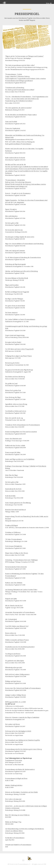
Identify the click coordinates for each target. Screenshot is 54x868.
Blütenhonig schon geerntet (14, 667)
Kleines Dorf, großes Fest (13, 390)
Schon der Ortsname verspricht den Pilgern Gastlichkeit (22, 717)
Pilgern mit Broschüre (12, 285)
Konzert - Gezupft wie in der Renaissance (18, 193)
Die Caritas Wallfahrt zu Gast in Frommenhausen (20, 319)
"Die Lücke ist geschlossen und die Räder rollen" (20, 65)
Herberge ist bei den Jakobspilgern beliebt (18, 731)
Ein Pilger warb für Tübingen (14, 299)
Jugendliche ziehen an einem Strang (16, 404)
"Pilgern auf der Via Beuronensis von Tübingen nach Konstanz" (24, 56)
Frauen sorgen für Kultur (13, 452)
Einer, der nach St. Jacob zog (14, 418)
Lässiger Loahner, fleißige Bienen (16, 695)
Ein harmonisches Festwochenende (16, 567)
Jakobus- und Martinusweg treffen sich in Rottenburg (21, 271)
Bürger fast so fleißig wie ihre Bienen (17, 553)
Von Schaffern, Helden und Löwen (16, 411)
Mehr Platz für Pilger (12, 475)
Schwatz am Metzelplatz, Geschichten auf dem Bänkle (22, 792)
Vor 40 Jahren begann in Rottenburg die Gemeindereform (23, 257)
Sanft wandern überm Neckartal (15, 158)
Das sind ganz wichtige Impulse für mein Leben (20, 237)
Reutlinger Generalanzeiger (14, 466)
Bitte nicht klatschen (11, 216)
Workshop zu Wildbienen (13, 532)
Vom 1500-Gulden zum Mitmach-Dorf (17, 626)
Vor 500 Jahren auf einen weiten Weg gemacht (19, 349)
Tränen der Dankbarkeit (13, 128)
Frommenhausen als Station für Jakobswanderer (20, 769)
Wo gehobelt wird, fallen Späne (15, 661)
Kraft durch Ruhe (10, 496)
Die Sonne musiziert (11, 313)
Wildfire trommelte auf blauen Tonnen (17, 640)
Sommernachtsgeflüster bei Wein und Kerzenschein (21, 432)
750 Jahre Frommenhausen (13, 539)
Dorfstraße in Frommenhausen (15, 838)
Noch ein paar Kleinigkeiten (14, 546)
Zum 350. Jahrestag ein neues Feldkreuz (17, 815)
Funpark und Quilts (11, 599)
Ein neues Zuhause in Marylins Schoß (17, 278)
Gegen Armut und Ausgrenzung (15, 335)
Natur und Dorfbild (11, 122)
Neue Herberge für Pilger (13, 397)
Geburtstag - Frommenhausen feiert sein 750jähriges (21, 560)
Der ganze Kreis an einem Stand (15, 306)
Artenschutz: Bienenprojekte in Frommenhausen (20, 612)
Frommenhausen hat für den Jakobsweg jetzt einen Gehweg (23, 749)
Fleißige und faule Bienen (13, 681)
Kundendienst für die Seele (13, 489)
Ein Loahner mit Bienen (12, 724)
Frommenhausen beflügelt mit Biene (16, 778)
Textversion (18, 760)
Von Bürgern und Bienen (13, 654)
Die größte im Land (11, 383)
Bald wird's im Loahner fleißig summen (17, 674)
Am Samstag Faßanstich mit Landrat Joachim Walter (21, 590)
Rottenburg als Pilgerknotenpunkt (15, 264)
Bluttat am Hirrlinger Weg (13, 822)
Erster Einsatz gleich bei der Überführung (18, 503)
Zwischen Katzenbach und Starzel (15, 510)
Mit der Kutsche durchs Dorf (14, 606)
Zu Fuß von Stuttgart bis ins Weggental (17, 292)
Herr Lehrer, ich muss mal (13, 799)
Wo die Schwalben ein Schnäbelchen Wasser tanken (21, 115)
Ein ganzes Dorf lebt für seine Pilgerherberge (19, 370)
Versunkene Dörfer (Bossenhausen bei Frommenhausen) (22, 425)
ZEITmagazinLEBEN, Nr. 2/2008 (15, 702)
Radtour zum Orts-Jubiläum (14, 583)
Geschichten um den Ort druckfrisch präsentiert (20, 647)
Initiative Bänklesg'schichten (14, 785)
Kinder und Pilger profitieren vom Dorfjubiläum (20, 459)
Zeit (16, 710)
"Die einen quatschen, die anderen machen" (18, 108)
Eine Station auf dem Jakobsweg (15, 377)
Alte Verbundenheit (11, 619)
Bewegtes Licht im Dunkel (13, 342)
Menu (48, 3)
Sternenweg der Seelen (12, 363)
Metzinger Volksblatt (29, 466)
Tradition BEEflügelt (11, 525)
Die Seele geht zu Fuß (12, 223)
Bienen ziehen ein (11, 633)
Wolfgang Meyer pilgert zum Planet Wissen (18, 356)
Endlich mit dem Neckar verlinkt (15, 445)
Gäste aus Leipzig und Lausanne (15, 251)
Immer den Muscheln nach (13, 439)
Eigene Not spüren (11, 209)
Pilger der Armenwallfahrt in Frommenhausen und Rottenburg (24, 244)
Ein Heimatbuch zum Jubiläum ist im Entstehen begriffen (23, 740)
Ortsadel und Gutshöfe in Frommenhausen (18, 845)
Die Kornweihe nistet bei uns (14, 230)
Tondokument (9, 760)
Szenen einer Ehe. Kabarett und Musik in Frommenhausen (23, 688)
